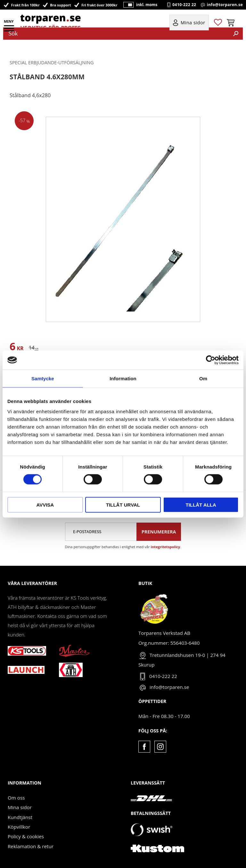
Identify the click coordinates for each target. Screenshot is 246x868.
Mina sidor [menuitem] (193, 23)
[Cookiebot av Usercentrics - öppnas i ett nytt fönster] (211, 360)
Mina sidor (20, 807)
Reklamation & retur (31, 846)
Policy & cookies (26, 836)
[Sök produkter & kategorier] (116, 34)
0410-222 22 (184, 5)
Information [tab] (123, 379)
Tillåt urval (123, 505)
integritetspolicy (166, 547)
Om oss (16, 798)
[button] (9, 30)
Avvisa (45, 505)
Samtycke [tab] (43, 379)
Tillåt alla (201, 505)
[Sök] (236, 34)
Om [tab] (203, 379)
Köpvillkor (19, 827)
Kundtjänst (20, 817)
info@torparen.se (225, 5)
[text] (17, 347)
